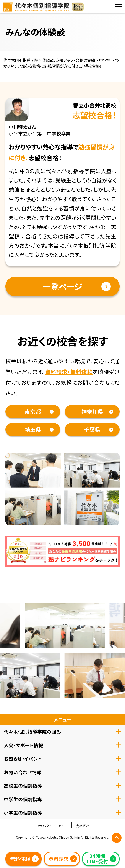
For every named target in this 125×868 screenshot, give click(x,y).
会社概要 (82, 826)
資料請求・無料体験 (69, 372)
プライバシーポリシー (51, 826)
